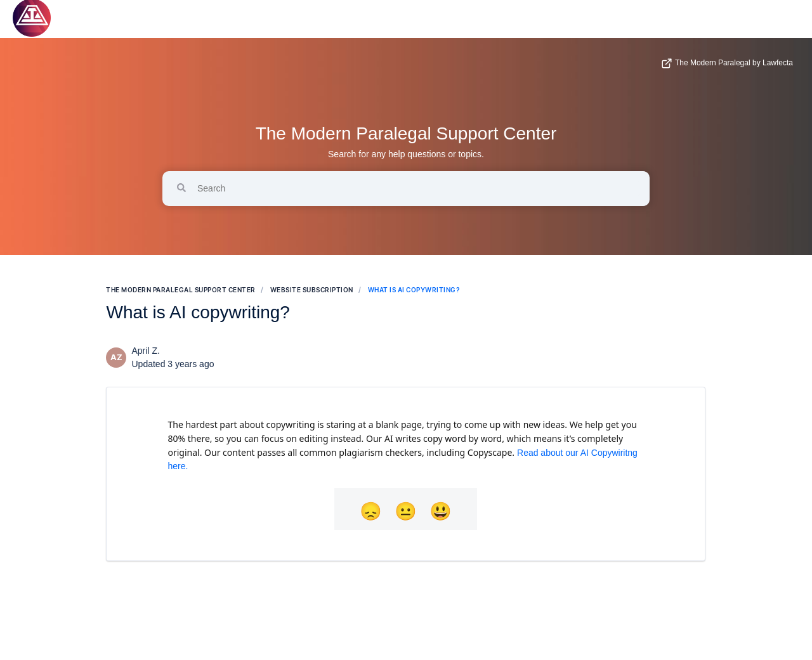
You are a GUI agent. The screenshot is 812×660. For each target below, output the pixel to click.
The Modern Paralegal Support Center (406, 133)
